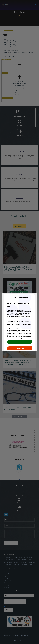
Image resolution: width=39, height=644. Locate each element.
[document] (19, 322)
